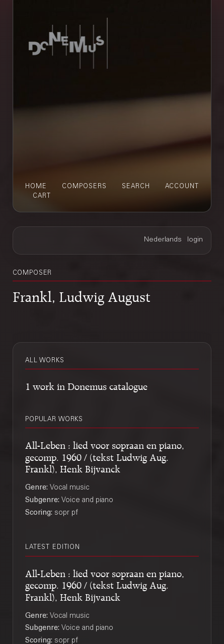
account (182, 187)
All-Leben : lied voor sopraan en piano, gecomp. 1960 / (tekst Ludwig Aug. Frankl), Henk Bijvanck (105, 456)
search (136, 187)
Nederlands (163, 240)
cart (42, 196)
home (36, 187)
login (195, 240)
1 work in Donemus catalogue (86, 385)
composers (84, 187)
